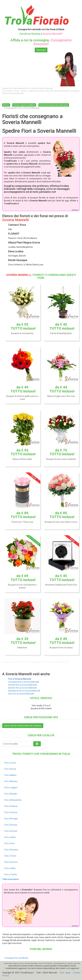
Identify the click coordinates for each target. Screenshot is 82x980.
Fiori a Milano (10, 775)
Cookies (77, 973)
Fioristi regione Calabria (24, 105)
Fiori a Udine (10, 837)
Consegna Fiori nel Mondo (16, 958)
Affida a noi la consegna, (41, 42)
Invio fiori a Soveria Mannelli (21, 694)
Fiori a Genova (11, 862)
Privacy (6, 976)
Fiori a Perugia (11, 819)
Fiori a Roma (10, 769)
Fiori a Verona (11, 812)
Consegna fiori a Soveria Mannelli (24, 682)
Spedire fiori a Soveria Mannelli (22, 688)
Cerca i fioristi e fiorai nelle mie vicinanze (23, 726)
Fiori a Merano (11, 781)
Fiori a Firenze (11, 831)
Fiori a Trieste (11, 874)
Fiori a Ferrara (11, 825)
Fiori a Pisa (9, 843)
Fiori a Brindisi (11, 794)
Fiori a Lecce (10, 763)
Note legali (65, 973)
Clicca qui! (41, 50)
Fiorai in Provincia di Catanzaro (54, 105)
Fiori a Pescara (11, 850)
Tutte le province (10, 879)
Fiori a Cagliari (11, 788)
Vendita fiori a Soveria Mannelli (22, 685)
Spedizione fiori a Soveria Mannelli (24, 691)
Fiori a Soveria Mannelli (20, 679)
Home (6, 105)
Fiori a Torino (10, 856)
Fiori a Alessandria (13, 800)
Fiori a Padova (11, 806)
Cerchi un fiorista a (41, 34)
